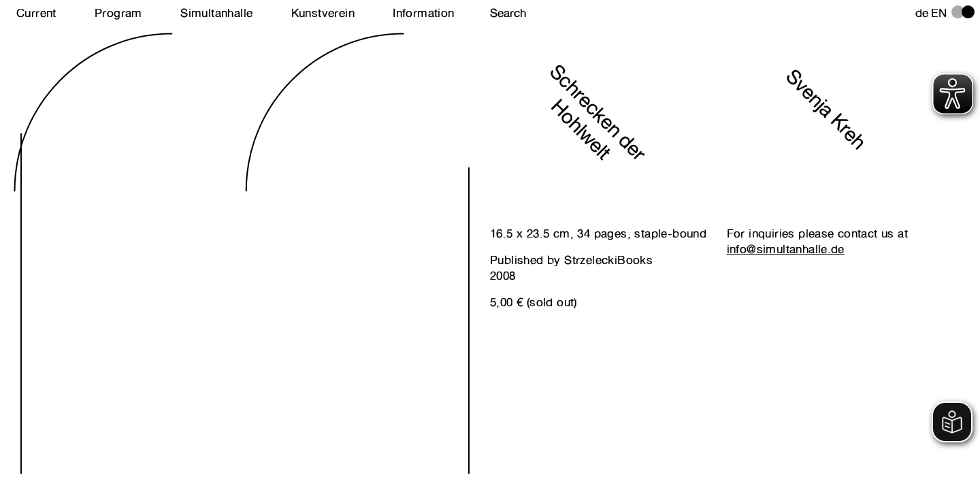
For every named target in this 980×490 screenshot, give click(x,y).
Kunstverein (323, 13)
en (939, 13)
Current (36, 13)
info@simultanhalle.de (786, 249)
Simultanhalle (216, 13)
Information (423, 13)
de (922, 13)
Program (118, 13)
